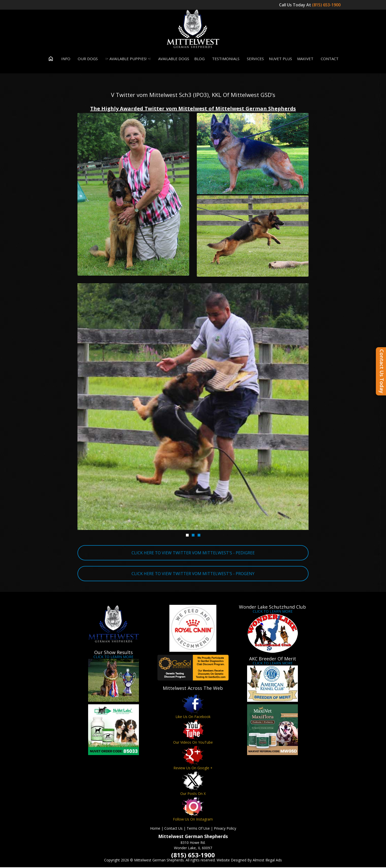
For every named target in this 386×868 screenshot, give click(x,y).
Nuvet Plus (280, 59)
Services (254, 59)
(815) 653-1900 (327, 5)
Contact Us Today (382, 371)
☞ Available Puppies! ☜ (127, 59)
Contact (328, 59)
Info (65, 59)
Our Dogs (87, 59)
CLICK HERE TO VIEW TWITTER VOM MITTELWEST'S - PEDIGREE (193, 554)
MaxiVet (305, 59)
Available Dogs (173, 59)
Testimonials (225, 59)
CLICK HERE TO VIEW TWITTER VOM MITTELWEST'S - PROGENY (193, 574)
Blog (199, 59)
